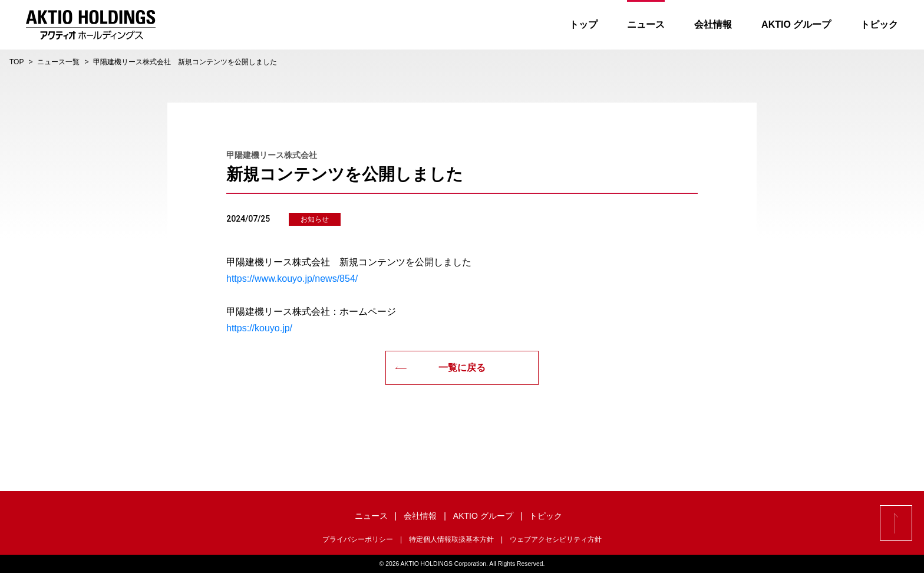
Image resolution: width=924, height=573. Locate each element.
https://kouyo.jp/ (259, 328)
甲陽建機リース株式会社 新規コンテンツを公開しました (185, 62)
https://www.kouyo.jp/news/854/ (292, 279)
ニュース (645, 24)
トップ (583, 24)
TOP (16, 62)
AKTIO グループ (796, 24)
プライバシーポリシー (358, 539)
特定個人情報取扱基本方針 (451, 539)
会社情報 (712, 24)
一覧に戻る (440, 368)
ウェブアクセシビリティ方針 (556, 539)
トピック (879, 24)
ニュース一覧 (58, 62)
